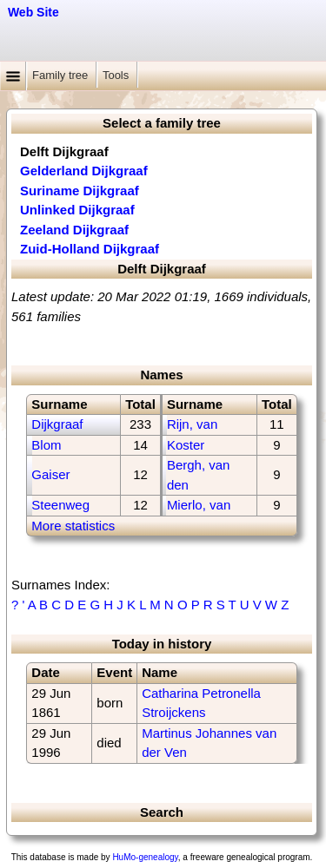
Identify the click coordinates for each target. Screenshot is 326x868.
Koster (186, 445)
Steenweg (60, 505)
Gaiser (50, 474)
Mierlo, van (199, 505)
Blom (46, 445)
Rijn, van (192, 424)
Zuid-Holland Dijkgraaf (90, 249)
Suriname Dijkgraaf (80, 191)
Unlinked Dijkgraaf (77, 210)
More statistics (73, 526)
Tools (117, 75)
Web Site (33, 12)
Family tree (62, 75)
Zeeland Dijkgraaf (74, 230)
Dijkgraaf (57, 424)
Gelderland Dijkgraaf (84, 171)
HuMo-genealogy (145, 857)
